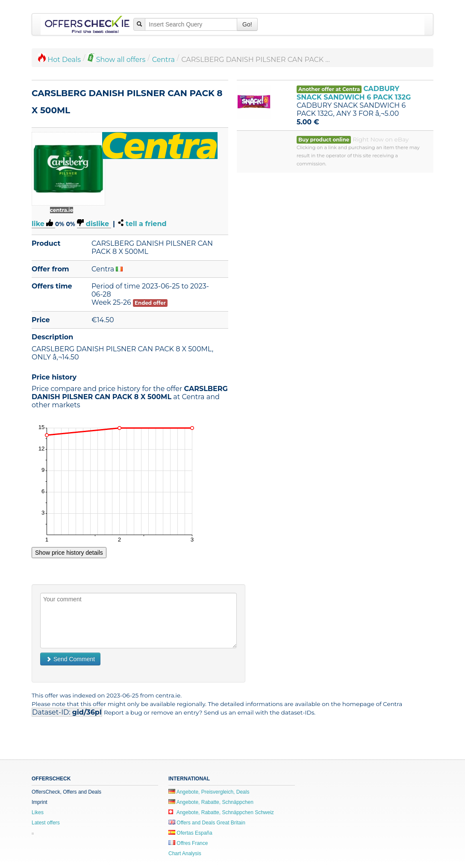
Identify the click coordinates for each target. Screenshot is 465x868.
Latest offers (46, 823)
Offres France (188, 843)
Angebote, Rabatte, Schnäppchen (211, 802)
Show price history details (69, 553)
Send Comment (70, 659)
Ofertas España (190, 833)
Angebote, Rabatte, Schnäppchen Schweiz (221, 812)
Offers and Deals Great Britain (207, 823)
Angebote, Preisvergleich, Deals (209, 792)
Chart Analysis (185, 853)
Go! (247, 24)
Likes (38, 812)
